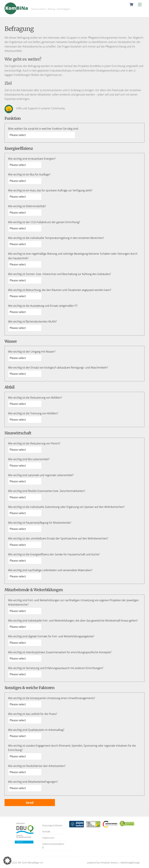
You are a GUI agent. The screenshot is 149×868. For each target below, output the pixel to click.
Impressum (48, 838)
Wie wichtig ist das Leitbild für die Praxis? (33, 714)
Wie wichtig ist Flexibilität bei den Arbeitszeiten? (37, 766)
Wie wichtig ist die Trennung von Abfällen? (33, 413)
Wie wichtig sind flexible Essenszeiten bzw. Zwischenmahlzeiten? (47, 491)
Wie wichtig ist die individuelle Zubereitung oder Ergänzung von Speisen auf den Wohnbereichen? (66, 507)
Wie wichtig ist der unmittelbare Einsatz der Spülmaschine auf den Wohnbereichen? (58, 538)
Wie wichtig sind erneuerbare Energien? (32, 159)
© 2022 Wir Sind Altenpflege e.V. (26, 863)
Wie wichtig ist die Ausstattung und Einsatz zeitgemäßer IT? (43, 306)
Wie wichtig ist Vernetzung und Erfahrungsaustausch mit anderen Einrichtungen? (56, 668)
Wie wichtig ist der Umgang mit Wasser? (32, 352)
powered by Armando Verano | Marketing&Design (114, 863)
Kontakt (46, 831)
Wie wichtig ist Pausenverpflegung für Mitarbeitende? (40, 523)
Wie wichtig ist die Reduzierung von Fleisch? (34, 443)
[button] (7, 861)
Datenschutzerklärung (53, 845)
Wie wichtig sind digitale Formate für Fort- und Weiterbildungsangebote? (51, 636)
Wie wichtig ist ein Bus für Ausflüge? (29, 174)
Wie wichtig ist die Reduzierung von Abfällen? (35, 398)
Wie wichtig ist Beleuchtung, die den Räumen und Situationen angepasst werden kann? (60, 290)
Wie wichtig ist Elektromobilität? (27, 206)
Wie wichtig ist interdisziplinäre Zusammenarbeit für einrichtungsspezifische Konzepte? (60, 652)
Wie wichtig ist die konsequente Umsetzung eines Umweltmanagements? (52, 698)
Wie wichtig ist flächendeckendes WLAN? (32, 322)
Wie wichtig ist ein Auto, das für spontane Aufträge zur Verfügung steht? (50, 190)
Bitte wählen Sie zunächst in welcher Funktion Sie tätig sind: (43, 129)
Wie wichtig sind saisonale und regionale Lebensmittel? (41, 475)
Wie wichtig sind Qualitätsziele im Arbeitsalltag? (36, 730)
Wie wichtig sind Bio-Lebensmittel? (29, 459)
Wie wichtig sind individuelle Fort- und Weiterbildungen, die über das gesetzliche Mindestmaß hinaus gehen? (73, 621)
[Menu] (140, 5)
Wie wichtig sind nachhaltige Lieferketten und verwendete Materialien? (50, 570)
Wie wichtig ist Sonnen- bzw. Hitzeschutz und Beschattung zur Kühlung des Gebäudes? (59, 274)
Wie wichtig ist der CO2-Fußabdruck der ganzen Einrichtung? (44, 222)
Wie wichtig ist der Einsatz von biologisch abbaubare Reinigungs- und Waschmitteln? (58, 368)
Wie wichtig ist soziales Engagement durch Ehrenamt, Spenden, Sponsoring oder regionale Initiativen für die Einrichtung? (72, 748)
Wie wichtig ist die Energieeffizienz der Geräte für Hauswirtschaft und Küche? (54, 554)
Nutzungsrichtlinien (52, 825)
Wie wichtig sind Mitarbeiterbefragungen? (33, 782)
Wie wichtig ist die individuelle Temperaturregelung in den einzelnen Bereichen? (56, 238)
